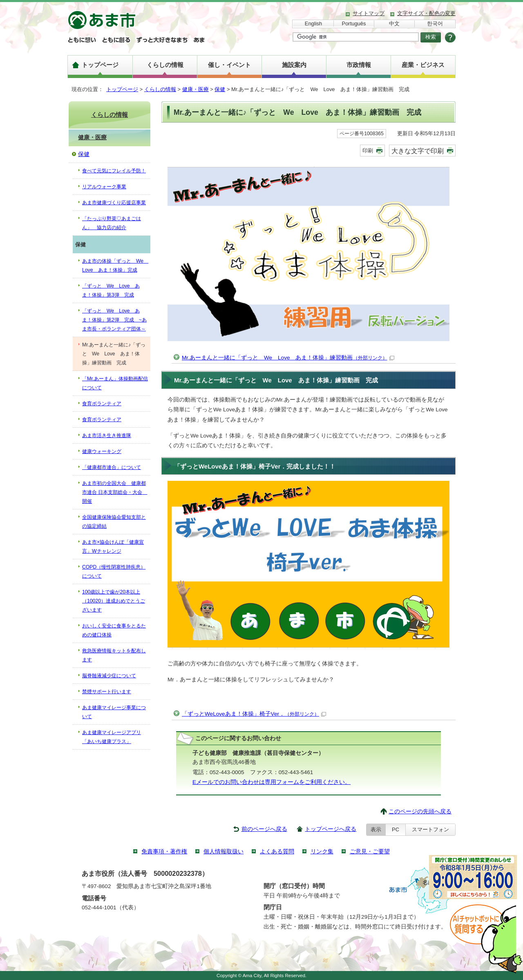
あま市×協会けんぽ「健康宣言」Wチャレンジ (113, 547)
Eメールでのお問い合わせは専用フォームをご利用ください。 (272, 782)
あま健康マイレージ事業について (114, 712)
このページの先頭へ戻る (420, 811)
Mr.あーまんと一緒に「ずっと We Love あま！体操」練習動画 (288, 358)
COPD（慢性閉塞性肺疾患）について (114, 571)
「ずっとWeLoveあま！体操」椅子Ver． (254, 714)
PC (396, 829)
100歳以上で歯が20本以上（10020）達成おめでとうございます (114, 601)
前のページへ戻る (264, 829)
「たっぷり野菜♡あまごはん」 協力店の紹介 (112, 223)
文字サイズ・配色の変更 (426, 13)
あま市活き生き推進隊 (107, 435)
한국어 (435, 23)
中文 (394, 23)
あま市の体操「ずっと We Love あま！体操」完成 (115, 266)
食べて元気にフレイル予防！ (114, 171)
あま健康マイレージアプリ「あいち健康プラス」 (112, 737)
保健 (220, 89)
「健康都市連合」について (112, 467)
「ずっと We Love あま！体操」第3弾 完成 (111, 290)
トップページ (100, 65)
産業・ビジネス (423, 65)
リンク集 (322, 852)
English (313, 23)
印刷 (368, 151)
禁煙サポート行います (107, 692)
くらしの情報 (165, 65)
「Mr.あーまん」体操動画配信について (115, 383)
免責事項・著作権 (164, 852)
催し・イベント (229, 65)
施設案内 (294, 65)
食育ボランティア (102, 404)
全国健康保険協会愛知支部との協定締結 (114, 522)
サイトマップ (369, 13)
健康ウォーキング (102, 451)
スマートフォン (430, 829)
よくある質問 (277, 852)
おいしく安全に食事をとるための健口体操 (114, 630)
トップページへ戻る (331, 829)
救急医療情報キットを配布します (114, 655)
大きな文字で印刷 (418, 151)
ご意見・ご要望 (370, 852)
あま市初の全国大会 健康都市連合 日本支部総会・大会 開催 (115, 492)
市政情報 (359, 65)
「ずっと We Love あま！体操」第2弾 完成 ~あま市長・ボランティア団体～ (114, 320)
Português (354, 23)
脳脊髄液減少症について (109, 676)
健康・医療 (196, 89)
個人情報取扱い (224, 852)
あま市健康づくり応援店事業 (114, 203)
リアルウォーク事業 (104, 187)
